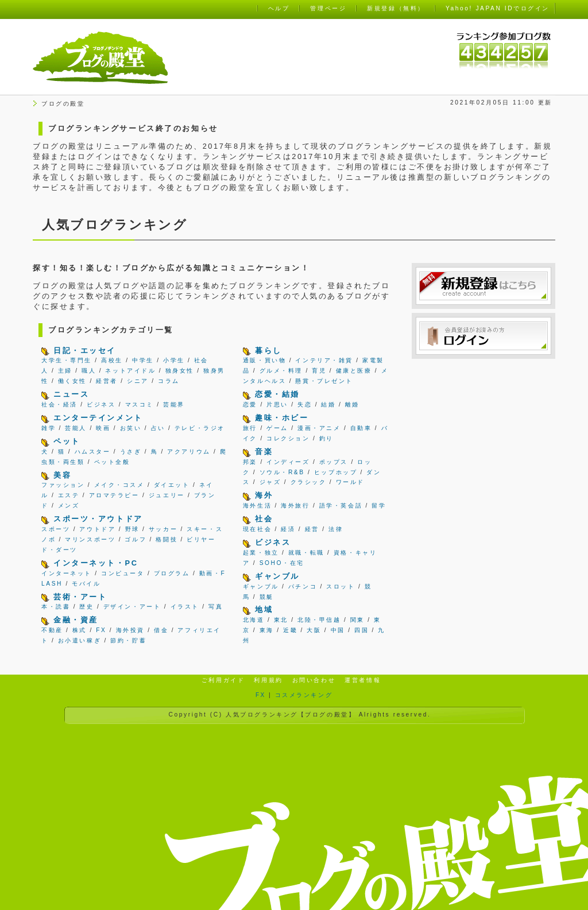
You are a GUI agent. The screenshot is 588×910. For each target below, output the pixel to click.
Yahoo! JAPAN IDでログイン (498, 8)
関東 (357, 620)
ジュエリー (167, 495)
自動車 (361, 428)
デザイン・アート (132, 607)
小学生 (174, 360)
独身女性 (180, 371)
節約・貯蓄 (128, 640)
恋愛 (250, 404)
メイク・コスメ (119, 485)
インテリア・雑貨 (324, 360)
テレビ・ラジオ (200, 428)
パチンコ (303, 586)
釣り (326, 438)
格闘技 (167, 539)
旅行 (250, 428)
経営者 (107, 381)
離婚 (352, 404)
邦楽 (250, 462)
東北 (281, 620)
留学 (379, 506)
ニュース (71, 394)
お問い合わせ (314, 680)
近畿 (290, 630)
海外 (264, 495)
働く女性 (72, 381)
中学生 (143, 360)
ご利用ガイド (223, 680)
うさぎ (131, 452)
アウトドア (97, 529)
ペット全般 (112, 462)
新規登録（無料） (396, 8)
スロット (341, 586)
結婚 (328, 404)
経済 (288, 529)
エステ (69, 495)
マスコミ (140, 404)
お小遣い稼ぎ (80, 640)
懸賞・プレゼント (324, 381)
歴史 (86, 607)
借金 (161, 630)
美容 (62, 475)
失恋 (305, 404)
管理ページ (328, 8)
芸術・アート (80, 597)
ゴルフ (136, 539)
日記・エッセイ (85, 351)
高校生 (112, 360)
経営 (312, 529)
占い (158, 428)
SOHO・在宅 (282, 563)
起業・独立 (261, 553)
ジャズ (270, 482)
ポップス (334, 462)
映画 (103, 428)
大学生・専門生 (67, 360)
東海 (267, 630)
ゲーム (277, 428)
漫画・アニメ (319, 428)
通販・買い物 (264, 360)
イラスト (185, 607)
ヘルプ (279, 8)
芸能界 (174, 404)
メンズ (69, 506)
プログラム (172, 573)
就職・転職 (306, 553)
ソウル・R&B (282, 472)
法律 (336, 529)
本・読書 (56, 607)
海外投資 (130, 630)
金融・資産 (76, 620)
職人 (89, 371)
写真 (216, 607)
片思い (277, 404)
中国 (338, 630)
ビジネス (101, 404)
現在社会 (257, 529)
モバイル (86, 584)
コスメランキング (304, 695)
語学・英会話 (341, 506)
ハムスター (93, 452)
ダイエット (172, 485)
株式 (80, 630)
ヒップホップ (336, 472)
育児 (319, 371)
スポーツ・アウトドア (98, 519)
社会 (264, 519)
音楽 (264, 452)
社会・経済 (59, 404)
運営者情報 (363, 680)
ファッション (63, 485)
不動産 (52, 630)
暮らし (268, 351)
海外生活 (257, 506)
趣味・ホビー (282, 418)
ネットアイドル (130, 371)
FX (101, 630)
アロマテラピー (114, 495)
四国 (361, 630)
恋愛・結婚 (277, 394)
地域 (264, 609)
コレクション (288, 438)
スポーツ (56, 529)
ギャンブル (277, 576)
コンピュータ (123, 573)
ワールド (350, 482)
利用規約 (268, 680)
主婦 (65, 371)
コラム (169, 381)
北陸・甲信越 (319, 620)
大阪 (314, 630)
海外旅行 (295, 506)
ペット (67, 441)
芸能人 (76, 428)
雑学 (49, 428)
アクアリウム (189, 452)
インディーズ (288, 462)
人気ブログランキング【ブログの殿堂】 (291, 715)
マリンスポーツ (90, 539)
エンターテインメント (98, 418)
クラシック (309, 482)
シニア (138, 381)
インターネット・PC (96, 563)
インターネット (67, 573)
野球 (132, 529)
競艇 (267, 597)
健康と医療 (354, 371)
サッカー (163, 529)
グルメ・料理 (281, 371)
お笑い (131, 428)
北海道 (254, 620)
